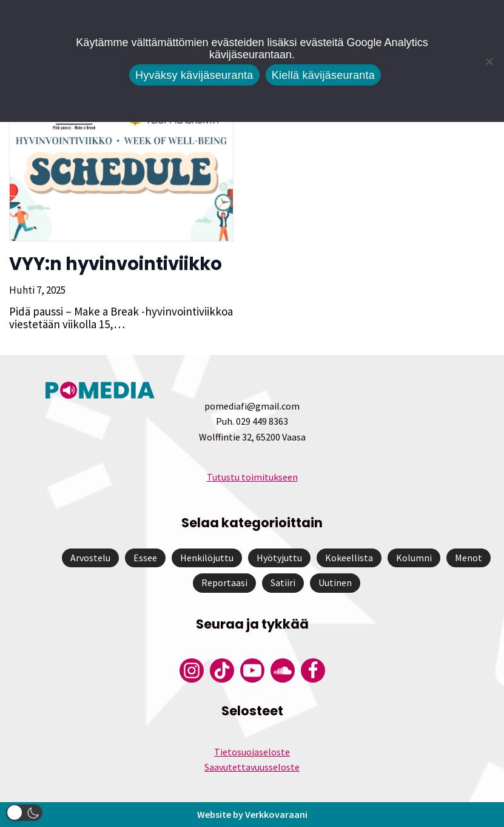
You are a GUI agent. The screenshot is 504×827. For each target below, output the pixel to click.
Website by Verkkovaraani (252, 814)
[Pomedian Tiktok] (222, 670)
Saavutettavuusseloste (252, 767)
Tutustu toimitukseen (252, 477)
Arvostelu (90, 558)
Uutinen (335, 582)
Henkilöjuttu (207, 558)
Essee (145, 558)
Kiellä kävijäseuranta (323, 75)
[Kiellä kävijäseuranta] (489, 61)
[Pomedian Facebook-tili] (313, 670)
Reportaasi (224, 582)
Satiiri (283, 582)
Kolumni (414, 558)
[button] (24, 813)
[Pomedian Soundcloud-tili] (283, 670)
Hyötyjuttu (279, 558)
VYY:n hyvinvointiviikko (116, 264)
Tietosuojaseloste (252, 752)
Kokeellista (349, 558)
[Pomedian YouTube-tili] (252, 670)
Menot (469, 558)
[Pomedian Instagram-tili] (192, 670)
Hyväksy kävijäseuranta (194, 75)
